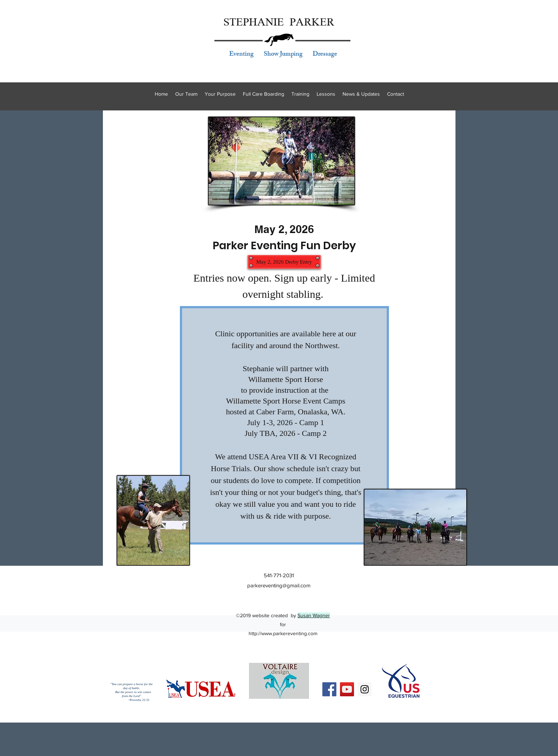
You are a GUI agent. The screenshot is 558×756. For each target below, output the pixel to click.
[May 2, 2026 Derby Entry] (284, 262)
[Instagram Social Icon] (365, 689)
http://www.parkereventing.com (283, 633)
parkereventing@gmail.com (279, 585)
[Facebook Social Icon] (329, 689)
